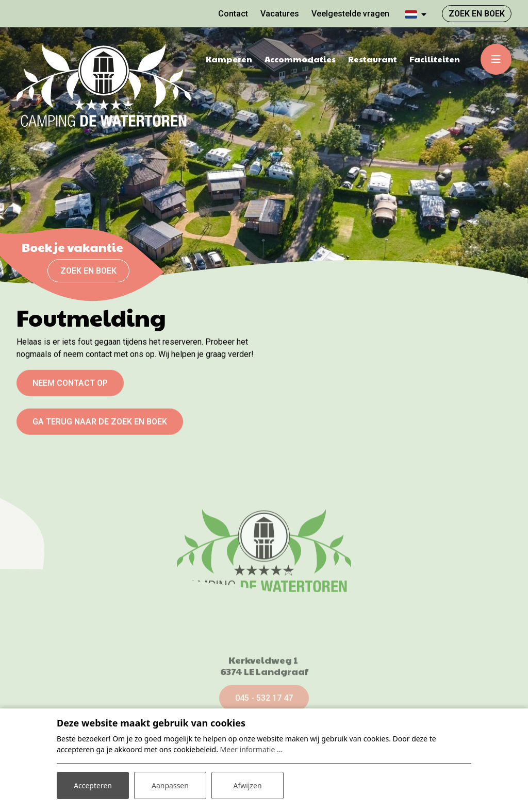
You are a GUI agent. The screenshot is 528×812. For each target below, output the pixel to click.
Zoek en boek (88, 271)
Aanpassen (170, 785)
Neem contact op (70, 388)
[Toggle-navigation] (496, 59)
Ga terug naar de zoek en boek (100, 426)
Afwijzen (247, 785)
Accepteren (93, 785)
